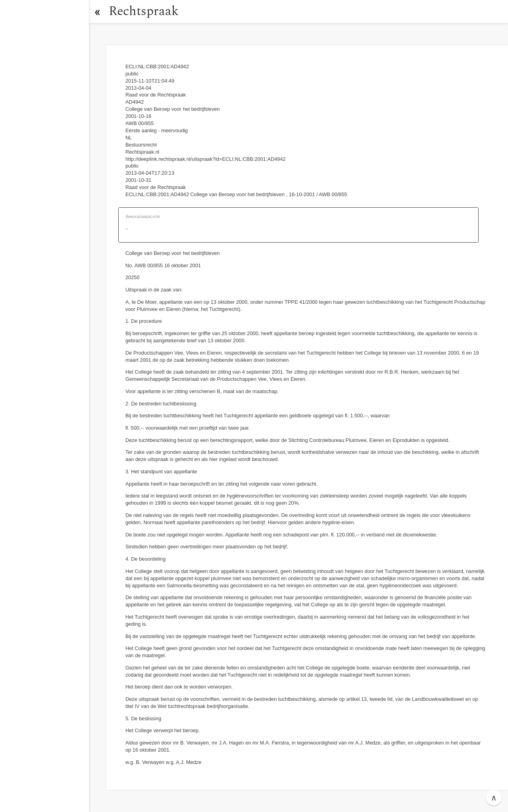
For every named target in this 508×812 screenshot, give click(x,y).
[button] (97, 12)
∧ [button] (494, 798)
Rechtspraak (144, 11)
